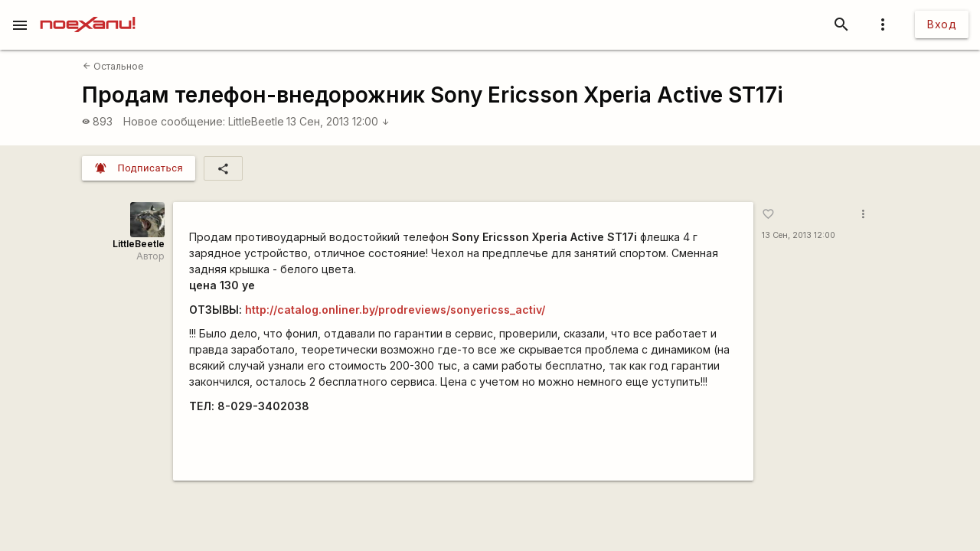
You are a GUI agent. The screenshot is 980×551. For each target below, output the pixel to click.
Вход (942, 24)
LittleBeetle (256, 121)
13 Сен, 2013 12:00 (338, 121)
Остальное (113, 66)
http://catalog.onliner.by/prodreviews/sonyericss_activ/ (395, 310)
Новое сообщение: (174, 121)
